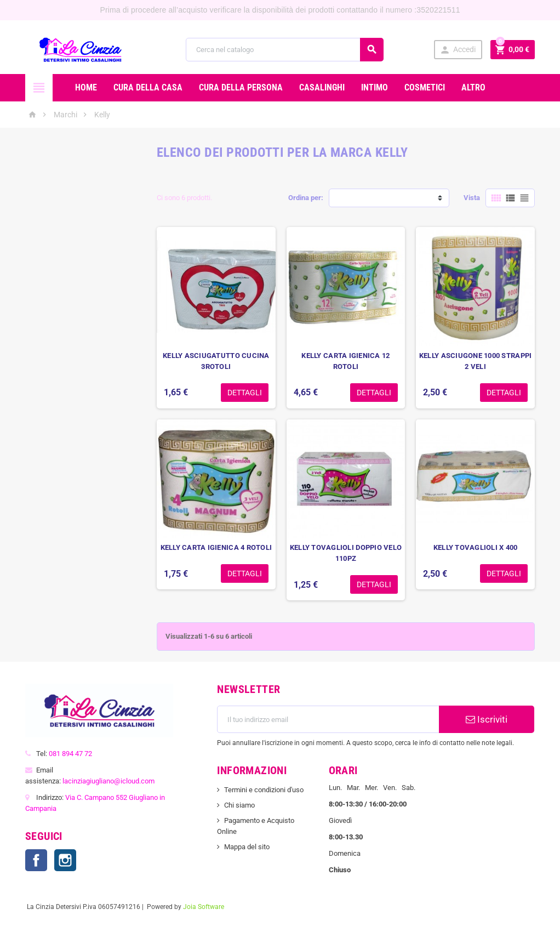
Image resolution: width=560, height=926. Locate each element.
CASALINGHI (322, 87)
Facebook (36, 860)
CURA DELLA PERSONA (241, 87)
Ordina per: (306, 198)
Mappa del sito (247, 847)
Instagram (65, 860)
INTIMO (375, 87)
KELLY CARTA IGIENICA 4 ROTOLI (216, 547)
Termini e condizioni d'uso (264, 790)
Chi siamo (239, 805)
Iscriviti (487, 719)
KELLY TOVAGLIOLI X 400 (476, 547)
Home (86, 87)
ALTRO (473, 87)
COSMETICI (425, 87)
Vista (472, 198)
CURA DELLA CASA (148, 87)
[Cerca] (285, 50)
